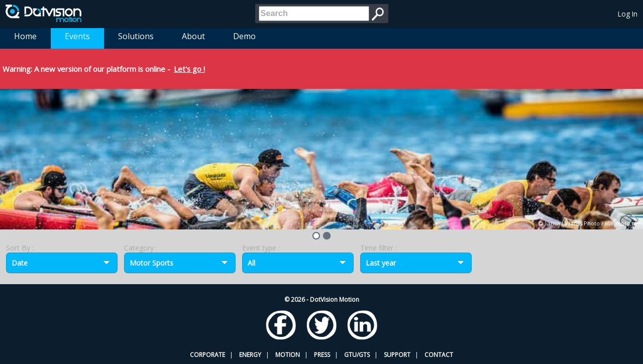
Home (25, 36)
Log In (628, 14)
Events (77, 36)
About (193, 36)
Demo (244, 36)
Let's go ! (189, 69)
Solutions (136, 36)
